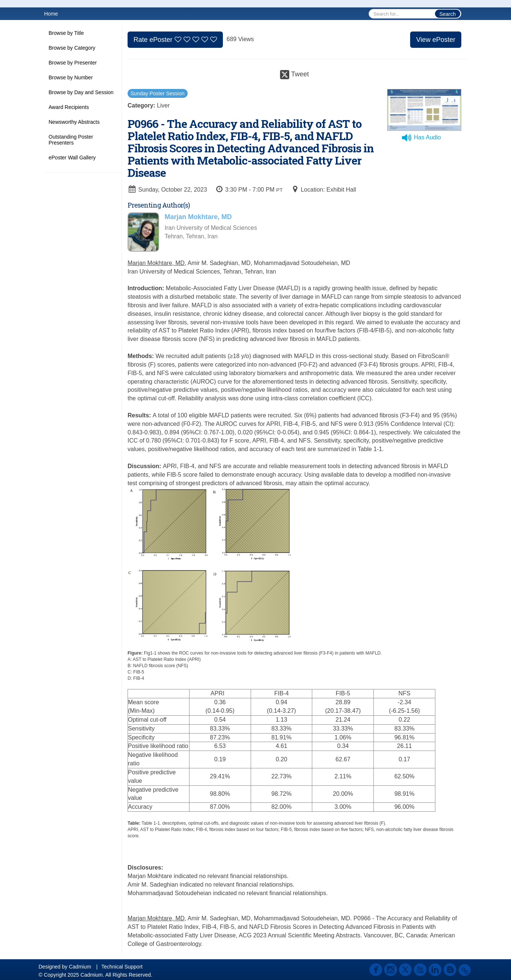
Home (51, 14)
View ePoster (436, 40)
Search (448, 14)
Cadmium (80, 967)
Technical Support (122, 967)
